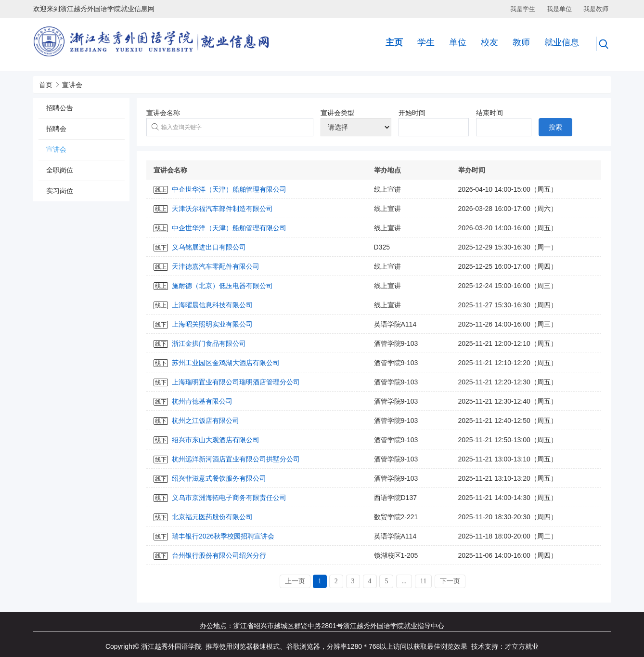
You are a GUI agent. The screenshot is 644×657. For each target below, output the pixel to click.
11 (423, 581)
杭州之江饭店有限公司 (206, 420)
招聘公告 (60, 108)
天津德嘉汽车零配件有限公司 (216, 266)
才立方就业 (522, 646)
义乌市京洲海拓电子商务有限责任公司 (229, 498)
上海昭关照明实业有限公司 (212, 324)
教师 (521, 42)
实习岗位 (60, 191)
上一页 (295, 581)
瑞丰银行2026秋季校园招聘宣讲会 (223, 536)
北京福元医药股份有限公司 (212, 517)
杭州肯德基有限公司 (202, 401)
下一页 (450, 581)
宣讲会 (72, 85)
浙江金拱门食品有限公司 (209, 343)
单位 (458, 42)
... (404, 581)
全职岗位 (60, 170)
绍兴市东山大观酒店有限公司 (216, 440)
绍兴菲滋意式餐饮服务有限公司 (219, 478)
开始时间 (412, 113)
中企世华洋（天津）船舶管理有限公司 (229, 189)
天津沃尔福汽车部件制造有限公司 (222, 209)
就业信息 (562, 42)
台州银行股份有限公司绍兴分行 (219, 555)
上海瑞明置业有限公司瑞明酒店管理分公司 (236, 382)
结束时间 (489, 113)
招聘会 (56, 129)
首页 (46, 85)
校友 (489, 42)
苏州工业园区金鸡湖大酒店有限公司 (226, 363)
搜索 (555, 127)
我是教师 (596, 9)
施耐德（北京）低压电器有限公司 (222, 286)
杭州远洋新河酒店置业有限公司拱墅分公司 (236, 459)
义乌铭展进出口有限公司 (209, 247)
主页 (394, 42)
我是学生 (523, 9)
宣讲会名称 (163, 113)
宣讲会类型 (337, 113)
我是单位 (559, 9)
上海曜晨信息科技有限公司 (212, 305)
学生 (426, 42)
